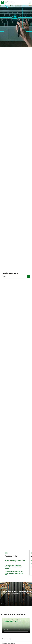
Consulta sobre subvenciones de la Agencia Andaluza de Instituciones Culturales (14, 573)
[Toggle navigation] (30, 3)
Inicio (11, 2)
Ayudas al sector (11, 556)
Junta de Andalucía (2, 2)
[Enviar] (28, 277)
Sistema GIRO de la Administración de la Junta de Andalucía (15, 561)
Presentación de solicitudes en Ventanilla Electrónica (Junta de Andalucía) (13, 567)
